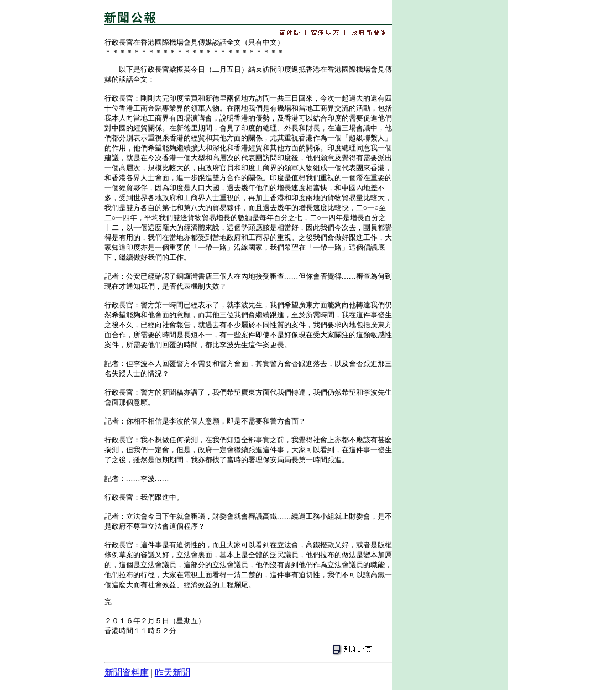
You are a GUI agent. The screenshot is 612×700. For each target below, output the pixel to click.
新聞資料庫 (127, 673)
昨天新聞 (172, 673)
